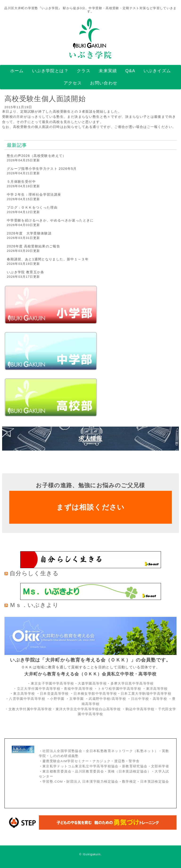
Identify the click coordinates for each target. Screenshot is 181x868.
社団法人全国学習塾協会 (62, 751)
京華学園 (77, 699)
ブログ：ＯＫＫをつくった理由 (32, 207)
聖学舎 (134, 761)
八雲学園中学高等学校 (27, 699)
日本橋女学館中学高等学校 (95, 694)
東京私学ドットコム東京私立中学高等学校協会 (80, 766)
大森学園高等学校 (92, 684)
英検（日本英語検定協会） (129, 771)
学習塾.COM (53, 782)
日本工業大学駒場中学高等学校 (146, 694)
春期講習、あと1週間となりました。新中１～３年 (48, 259)
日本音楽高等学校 (54, 694)
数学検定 (129, 782)
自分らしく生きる (34, 573)
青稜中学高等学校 (78, 689)
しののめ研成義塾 (64, 756)
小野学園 (57, 699)
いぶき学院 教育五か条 (26, 272)
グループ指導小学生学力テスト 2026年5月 (42, 169)
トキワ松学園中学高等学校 (120, 689)
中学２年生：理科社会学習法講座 (34, 194)
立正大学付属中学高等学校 (39, 689)
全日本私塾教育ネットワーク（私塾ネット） (122, 751)
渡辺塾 (120, 761)
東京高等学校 (24, 694)
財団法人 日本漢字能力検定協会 (92, 782)
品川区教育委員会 (89, 771)
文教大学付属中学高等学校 (30, 709)
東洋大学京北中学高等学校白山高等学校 (89, 709)
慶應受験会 (51, 761)
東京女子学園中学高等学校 (53, 684)
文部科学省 (160, 766)
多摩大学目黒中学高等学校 (132, 684)
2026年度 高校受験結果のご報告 (33, 246)
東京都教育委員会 (57, 771)
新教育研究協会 (135, 766)
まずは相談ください (90, 507)
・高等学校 (158, 699)
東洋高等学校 (157, 689)
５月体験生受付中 (21, 182)
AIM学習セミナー (75, 761)
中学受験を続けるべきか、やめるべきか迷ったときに (50, 220)
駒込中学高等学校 (140, 709)
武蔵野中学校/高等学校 (107, 699)
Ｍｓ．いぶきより (34, 605)
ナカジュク (102, 761)
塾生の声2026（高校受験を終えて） (37, 156)
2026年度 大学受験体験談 (29, 233)
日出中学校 (140, 699)
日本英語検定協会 (155, 782)
